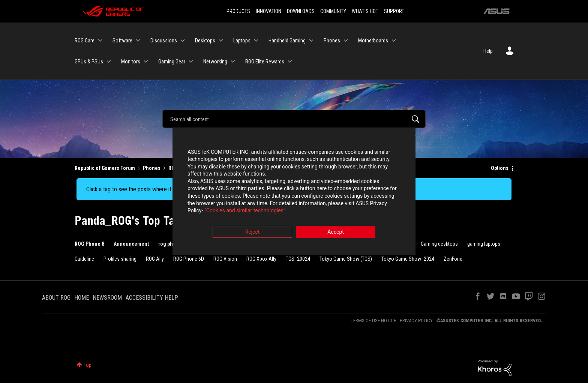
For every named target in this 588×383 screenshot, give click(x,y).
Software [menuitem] (122, 41)
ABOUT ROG (56, 298)
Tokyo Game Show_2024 (408, 259)
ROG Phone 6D (189, 259)
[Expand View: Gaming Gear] (191, 62)
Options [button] (500, 168)
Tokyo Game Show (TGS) (346, 259)
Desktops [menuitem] (205, 41)
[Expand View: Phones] (346, 41)
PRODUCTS (238, 11)
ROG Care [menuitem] (85, 41)
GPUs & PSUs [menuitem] (89, 62)
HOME (82, 298)
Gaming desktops (439, 244)
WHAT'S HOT (365, 11)
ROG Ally (155, 259)
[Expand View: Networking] (233, 62)
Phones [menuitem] (332, 41)
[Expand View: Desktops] (221, 41)
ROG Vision (225, 259)
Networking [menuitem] (215, 62)
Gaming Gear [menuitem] (172, 62)
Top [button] (88, 365)
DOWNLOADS (301, 11)
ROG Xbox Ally (261, 259)
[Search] (294, 119)
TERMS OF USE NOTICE (373, 321)
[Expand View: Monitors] (146, 62)
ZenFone (453, 259)
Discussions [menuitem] (164, 41)
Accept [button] (336, 233)
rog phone (170, 244)
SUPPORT (394, 11)
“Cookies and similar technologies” (245, 212)
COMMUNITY (333, 11)
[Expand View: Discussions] (183, 41)
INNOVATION (268, 11)
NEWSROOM (107, 298)
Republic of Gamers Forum (105, 168)
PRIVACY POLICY (416, 321)
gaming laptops (484, 244)
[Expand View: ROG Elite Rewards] (290, 62)
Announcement (131, 244)
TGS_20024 (298, 259)
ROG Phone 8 (89, 244)
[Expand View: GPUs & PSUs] (109, 62)
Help (488, 51)
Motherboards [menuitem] (373, 41)
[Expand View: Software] (138, 41)
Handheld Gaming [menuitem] (287, 41)
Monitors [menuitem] (131, 62)
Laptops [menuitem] (242, 41)
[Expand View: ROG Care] (100, 41)
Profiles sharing (120, 259)
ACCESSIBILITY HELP (152, 298)
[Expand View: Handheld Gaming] (311, 41)
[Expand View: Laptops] (256, 41)
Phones (152, 168)
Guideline (84, 259)
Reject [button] (253, 233)
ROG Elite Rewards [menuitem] (265, 62)
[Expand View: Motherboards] (394, 41)
